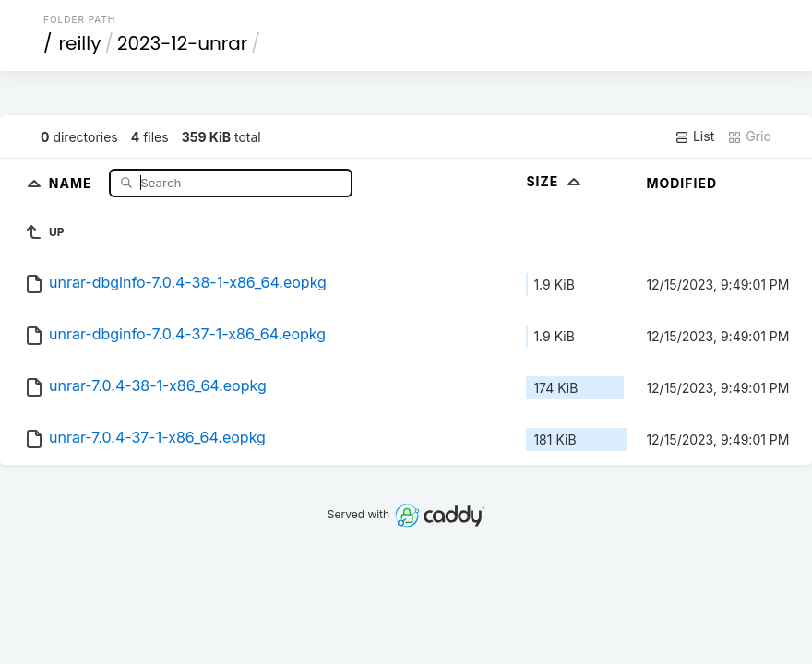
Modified (681, 183)
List (694, 136)
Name (72, 182)
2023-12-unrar (182, 43)
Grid (749, 136)
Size (555, 181)
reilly (80, 43)
